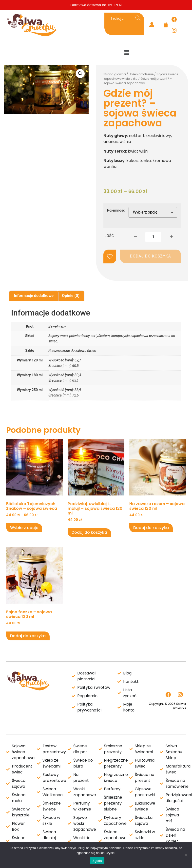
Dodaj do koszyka (150, 256)
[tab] (34, 296)
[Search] (138, 19)
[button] (127, 53)
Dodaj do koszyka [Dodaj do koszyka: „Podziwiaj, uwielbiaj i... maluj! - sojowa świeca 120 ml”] (89, 532)
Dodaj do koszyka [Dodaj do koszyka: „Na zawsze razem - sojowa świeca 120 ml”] (151, 528)
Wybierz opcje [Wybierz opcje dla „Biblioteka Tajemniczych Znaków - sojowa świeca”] (24, 528)
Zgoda (97, 861)
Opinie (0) (71, 296)
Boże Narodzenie (141, 74)
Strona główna (115, 74)
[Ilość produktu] (153, 237)
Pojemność (116, 211)
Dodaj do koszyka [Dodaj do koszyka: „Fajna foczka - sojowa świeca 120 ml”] (28, 636)
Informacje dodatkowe (34, 296)
